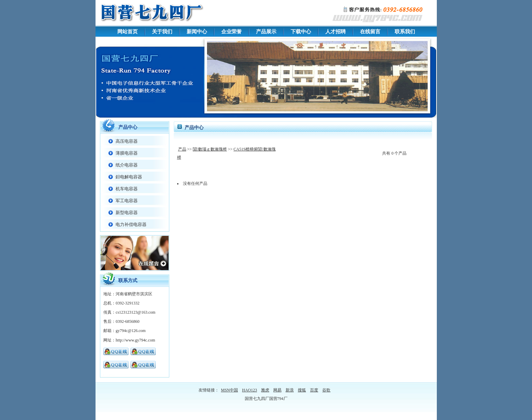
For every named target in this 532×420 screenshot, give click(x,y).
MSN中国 (229, 390)
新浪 (290, 390)
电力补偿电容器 (131, 224)
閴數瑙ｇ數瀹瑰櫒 (210, 149)
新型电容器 (127, 213)
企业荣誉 (231, 32)
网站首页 (127, 32)
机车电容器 (127, 189)
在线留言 (370, 32)
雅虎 (265, 390)
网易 (277, 390)
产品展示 (266, 32)
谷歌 (326, 390)
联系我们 (405, 32)
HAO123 (250, 390)
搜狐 (302, 390)
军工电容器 (127, 201)
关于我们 (162, 32)
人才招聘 (336, 32)
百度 (314, 390)
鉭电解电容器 (129, 177)
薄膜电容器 (127, 153)
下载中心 (301, 32)
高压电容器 (127, 141)
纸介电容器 (127, 165)
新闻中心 (197, 32)
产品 (182, 149)
